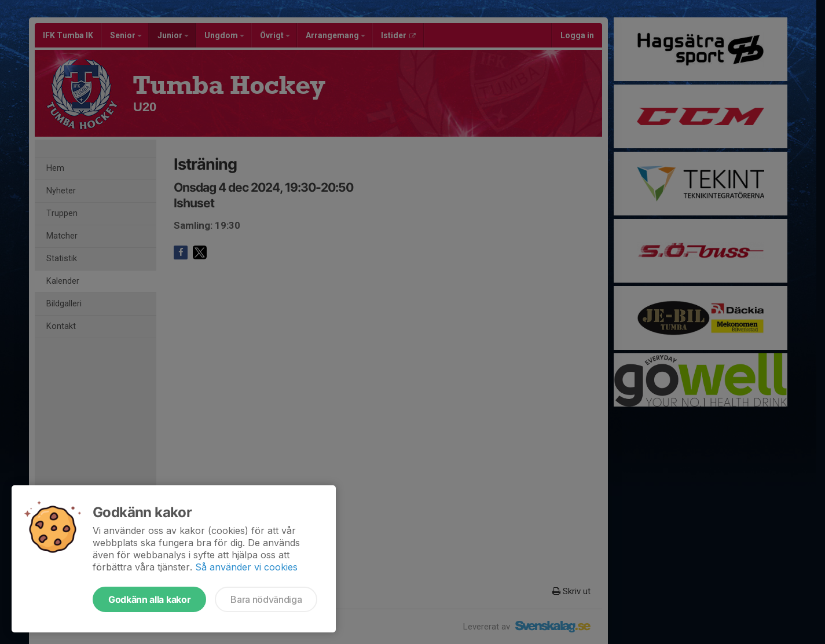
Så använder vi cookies (246, 567)
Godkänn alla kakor (149, 599)
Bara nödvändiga (266, 599)
